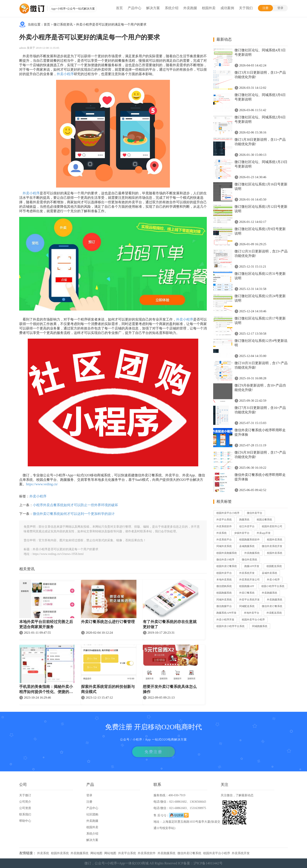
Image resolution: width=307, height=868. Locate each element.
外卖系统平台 (224, 540)
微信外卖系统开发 (272, 546)
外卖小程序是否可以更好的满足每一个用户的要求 (111, 24)
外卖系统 (222, 533)
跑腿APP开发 (252, 566)
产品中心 (135, 8)
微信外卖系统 (249, 560)
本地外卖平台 (252, 613)
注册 (265, 8)
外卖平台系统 (224, 520)
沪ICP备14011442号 (208, 863)
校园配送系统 (274, 566)
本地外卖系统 (224, 580)
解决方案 (153, 8)
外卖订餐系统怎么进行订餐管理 (108, 622)
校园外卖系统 (275, 540)
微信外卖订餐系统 (272, 606)
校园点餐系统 (264, 520)
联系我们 (25, 814)
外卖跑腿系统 (252, 553)
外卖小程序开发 (225, 620)
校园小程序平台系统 (273, 586)
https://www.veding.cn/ (42, 484)
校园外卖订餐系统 (227, 566)
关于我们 (246, 8)
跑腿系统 (244, 520)
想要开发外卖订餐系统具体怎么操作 (170, 689)
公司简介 (25, 802)
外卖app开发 (264, 533)
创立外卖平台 (247, 526)
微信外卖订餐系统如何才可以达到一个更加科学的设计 (74, 514)
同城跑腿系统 (260, 626)
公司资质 (25, 808)
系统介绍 (172, 8)
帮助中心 (25, 821)
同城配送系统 (247, 606)
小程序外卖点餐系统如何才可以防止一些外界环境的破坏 (75, 505)
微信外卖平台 (255, 513)
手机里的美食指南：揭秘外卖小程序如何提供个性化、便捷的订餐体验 (46, 690)
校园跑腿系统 (224, 593)
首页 (119, 8)
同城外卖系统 (224, 546)
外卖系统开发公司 (249, 580)
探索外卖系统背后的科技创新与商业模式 (108, 689)
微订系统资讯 (63, 24)
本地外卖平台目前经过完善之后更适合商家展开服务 (46, 624)
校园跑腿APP (247, 586)
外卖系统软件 (224, 526)
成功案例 (227, 8)
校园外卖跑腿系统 (227, 553)
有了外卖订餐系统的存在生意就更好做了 (170, 624)
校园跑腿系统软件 (249, 540)
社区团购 (92, 814)
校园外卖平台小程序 (228, 513)
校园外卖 (209, 8)
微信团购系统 (224, 586)
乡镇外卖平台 (242, 533)
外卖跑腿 (190, 8)
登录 (280, 8)
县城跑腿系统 (247, 546)
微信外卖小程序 (225, 560)
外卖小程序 (65, 74)
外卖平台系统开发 (249, 600)
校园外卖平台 (224, 573)
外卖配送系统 (274, 613)
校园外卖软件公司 (272, 526)
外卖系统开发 (247, 573)
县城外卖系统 (269, 573)
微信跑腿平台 (224, 606)
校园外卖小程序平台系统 (230, 626)
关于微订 (25, 795)
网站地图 (96, 853)
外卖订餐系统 (247, 593)
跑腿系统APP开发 (226, 613)
